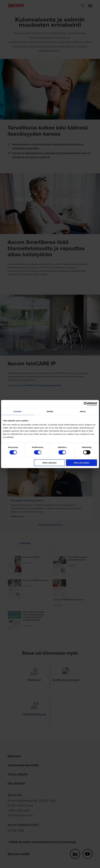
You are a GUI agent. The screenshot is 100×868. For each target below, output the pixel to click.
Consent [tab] (17, 411)
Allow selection (50, 463)
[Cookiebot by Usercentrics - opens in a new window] (86, 404)
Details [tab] (50, 411)
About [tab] (83, 411)
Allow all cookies (81, 463)
